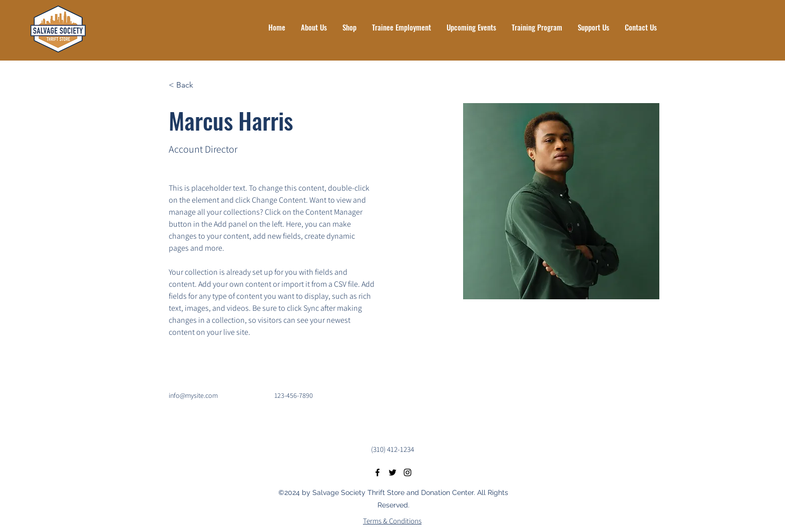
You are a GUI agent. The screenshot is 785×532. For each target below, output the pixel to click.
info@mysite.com (193, 395)
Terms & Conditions (392, 521)
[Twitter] (392, 472)
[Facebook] (377, 472)
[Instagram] (408, 472)
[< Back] (188, 85)
